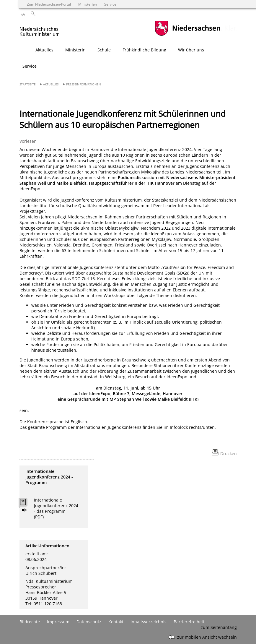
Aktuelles (51, 84)
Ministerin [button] (75, 50)
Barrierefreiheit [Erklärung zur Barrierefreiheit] (189, 622)
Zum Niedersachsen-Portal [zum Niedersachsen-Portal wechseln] (49, 4)
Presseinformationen (84, 84)
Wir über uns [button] (191, 50)
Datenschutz (89, 622)
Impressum (58, 622)
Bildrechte (30, 622)
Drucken (229, 454)
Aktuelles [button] (44, 50)
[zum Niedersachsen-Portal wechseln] (187, 35)
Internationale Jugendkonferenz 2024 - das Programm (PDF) (56, 508)
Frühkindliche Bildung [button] (144, 50)
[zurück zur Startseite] (40, 29)
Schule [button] (104, 50)
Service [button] (30, 66)
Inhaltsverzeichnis (149, 622)
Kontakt (116, 622)
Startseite (28, 84)
